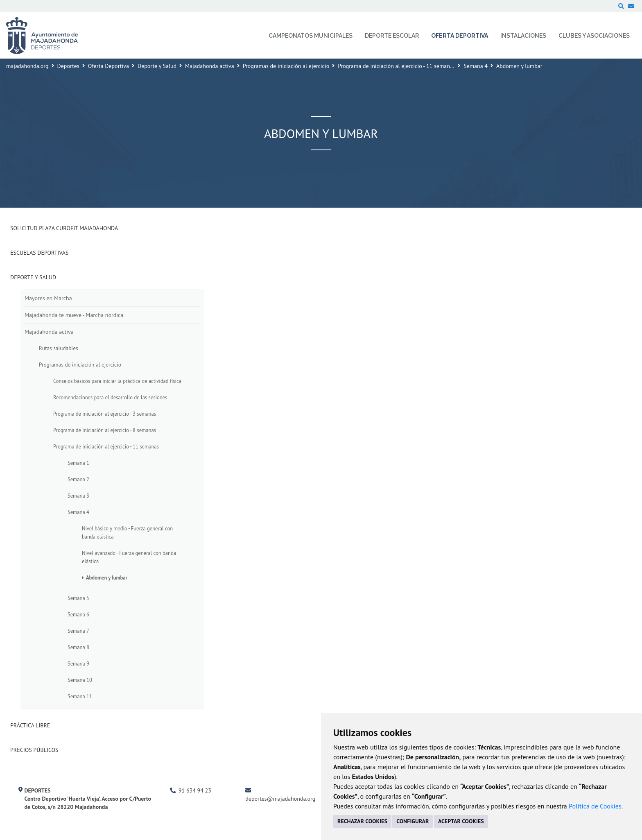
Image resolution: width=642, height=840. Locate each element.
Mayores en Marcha (48, 298)
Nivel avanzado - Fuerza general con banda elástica (129, 557)
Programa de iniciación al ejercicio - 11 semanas (397, 66)
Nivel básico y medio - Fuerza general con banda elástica (127, 532)
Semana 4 (476, 66)
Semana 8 (78, 647)
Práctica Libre (30, 725)
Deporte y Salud (157, 66)
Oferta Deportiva (109, 66)
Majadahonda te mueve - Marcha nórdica (74, 315)
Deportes (68, 66)
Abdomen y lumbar (107, 577)
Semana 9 (78, 663)
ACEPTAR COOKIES (461, 821)
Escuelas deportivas (39, 253)
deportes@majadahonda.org (280, 799)
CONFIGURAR (413, 821)
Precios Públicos (34, 750)
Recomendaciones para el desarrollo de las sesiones (110, 397)
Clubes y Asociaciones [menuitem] (594, 36)
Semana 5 (78, 598)
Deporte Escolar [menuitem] (392, 36)
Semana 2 (78, 479)
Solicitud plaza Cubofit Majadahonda (64, 228)
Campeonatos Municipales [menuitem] (311, 36)
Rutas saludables (59, 348)
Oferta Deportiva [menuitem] (460, 36)
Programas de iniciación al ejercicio (286, 66)
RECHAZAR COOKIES (362, 821)
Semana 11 (80, 696)
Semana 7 (78, 631)
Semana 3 (78, 496)
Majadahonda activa (210, 66)
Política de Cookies (595, 806)
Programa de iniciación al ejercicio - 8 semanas (105, 430)
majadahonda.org (27, 66)
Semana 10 (80, 680)
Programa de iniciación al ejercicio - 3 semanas (105, 414)
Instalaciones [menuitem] (523, 36)
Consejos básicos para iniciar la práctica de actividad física (117, 381)
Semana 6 (78, 614)
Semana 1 (78, 463)
